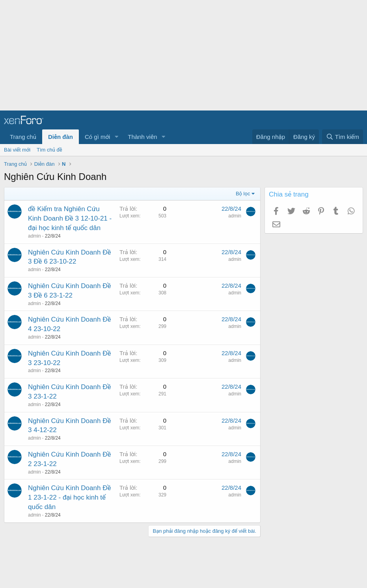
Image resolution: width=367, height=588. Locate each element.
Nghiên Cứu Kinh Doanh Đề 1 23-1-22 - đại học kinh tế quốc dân (69, 497)
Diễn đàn (61, 137)
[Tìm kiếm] (343, 137)
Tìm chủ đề (49, 150)
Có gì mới (97, 137)
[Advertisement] (180, 55)
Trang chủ (23, 137)
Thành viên (142, 137)
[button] (116, 137)
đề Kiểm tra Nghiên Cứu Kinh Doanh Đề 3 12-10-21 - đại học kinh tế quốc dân (70, 218)
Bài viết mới (17, 150)
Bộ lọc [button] (243, 194)
